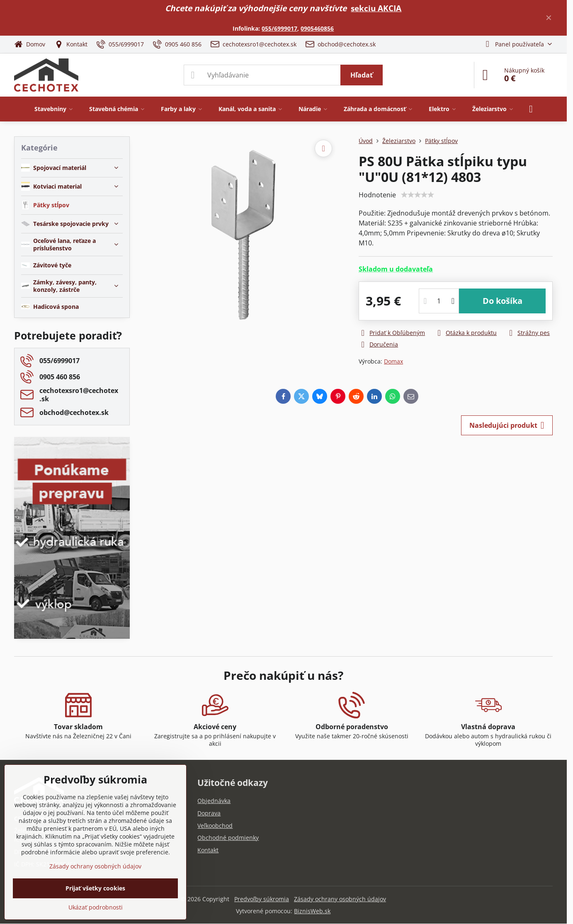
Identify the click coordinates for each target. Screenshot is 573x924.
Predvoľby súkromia (262, 899)
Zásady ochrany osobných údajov (340, 899)
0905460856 (317, 28)
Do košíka (503, 301)
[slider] (418, 195)
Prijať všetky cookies (95, 888)
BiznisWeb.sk (312, 911)
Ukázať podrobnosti (96, 907)
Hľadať (362, 75)
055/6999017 (279, 28)
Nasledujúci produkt (507, 425)
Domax (393, 361)
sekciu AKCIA (376, 8)
